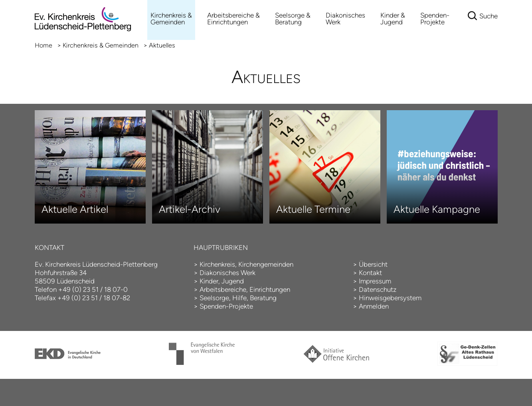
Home (44, 45)
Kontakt (370, 273)
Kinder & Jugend (393, 19)
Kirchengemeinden (266, 264)
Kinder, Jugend (222, 281)
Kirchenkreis (217, 264)
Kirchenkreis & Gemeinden (171, 19)
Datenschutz (378, 289)
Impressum (375, 281)
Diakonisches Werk (345, 19)
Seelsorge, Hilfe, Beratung (238, 298)
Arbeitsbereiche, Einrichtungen (245, 289)
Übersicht (373, 264)
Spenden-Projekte (435, 19)
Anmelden (374, 306)
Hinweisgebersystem (390, 298)
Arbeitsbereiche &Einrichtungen (233, 19)
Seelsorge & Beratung (293, 19)
